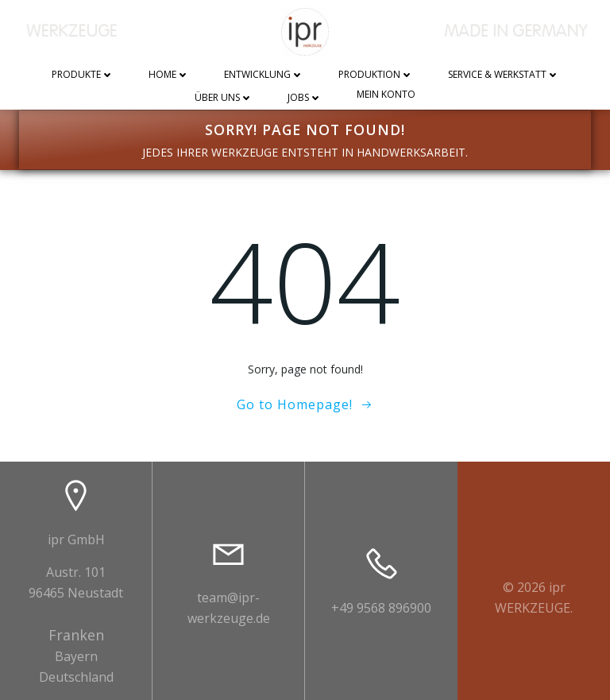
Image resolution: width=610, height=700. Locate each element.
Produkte (83, 75)
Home (169, 75)
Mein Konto (386, 95)
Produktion (376, 75)
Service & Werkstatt (504, 75)
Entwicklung (264, 75)
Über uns (224, 98)
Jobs (305, 98)
